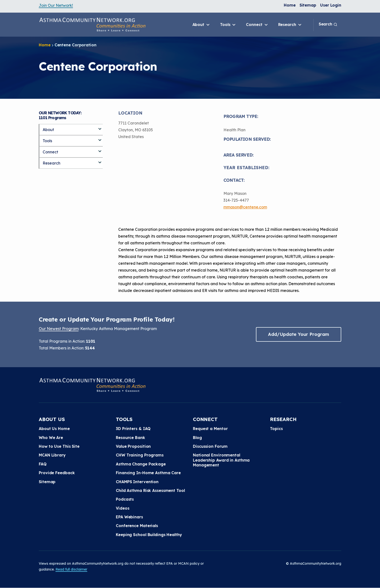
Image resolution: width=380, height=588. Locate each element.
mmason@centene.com (245, 207)
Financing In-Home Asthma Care (148, 473)
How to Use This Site (59, 446)
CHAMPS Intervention (137, 482)
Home (290, 5)
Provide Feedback (57, 473)
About (201, 25)
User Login (331, 5)
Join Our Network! (56, 5)
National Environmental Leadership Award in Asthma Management (221, 460)
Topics (276, 429)
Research (290, 25)
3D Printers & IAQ (133, 429)
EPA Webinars (129, 517)
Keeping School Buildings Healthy (149, 535)
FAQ (43, 464)
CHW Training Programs (140, 455)
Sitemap (308, 5)
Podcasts (125, 499)
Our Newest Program (59, 329)
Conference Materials (137, 526)
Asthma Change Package (141, 464)
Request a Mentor (210, 429)
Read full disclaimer (71, 569)
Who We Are (51, 438)
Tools (228, 25)
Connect (257, 25)
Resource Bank (131, 438)
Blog (197, 438)
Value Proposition (133, 446)
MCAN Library (52, 455)
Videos (123, 508)
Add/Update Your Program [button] (299, 334)
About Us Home (54, 429)
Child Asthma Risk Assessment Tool (150, 490)
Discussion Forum (210, 446)
